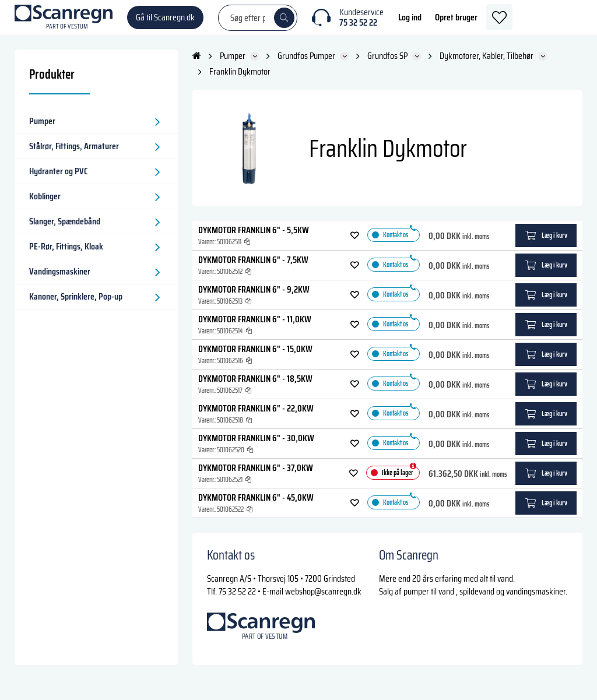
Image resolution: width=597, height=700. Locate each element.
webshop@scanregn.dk (323, 603)
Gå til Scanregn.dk (165, 23)
